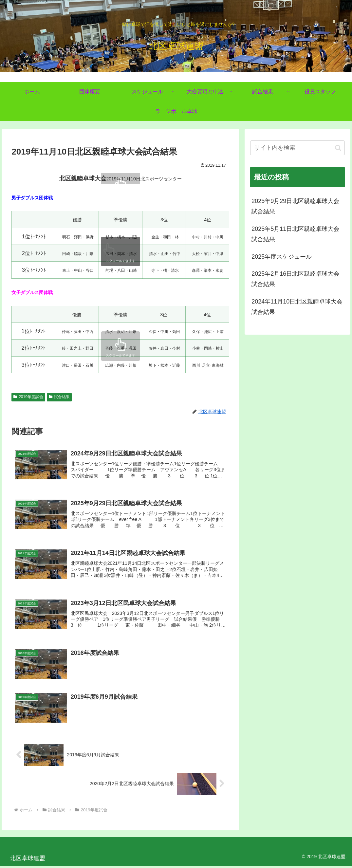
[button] (338, 148)
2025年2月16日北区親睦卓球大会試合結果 (295, 279)
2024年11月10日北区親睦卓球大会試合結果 (297, 307)
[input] (297, 148)
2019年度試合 (28, 397)
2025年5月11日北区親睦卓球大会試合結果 (295, 234)
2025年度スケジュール (282, 257)
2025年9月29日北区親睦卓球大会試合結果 (295, 206)
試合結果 (59, 397)
